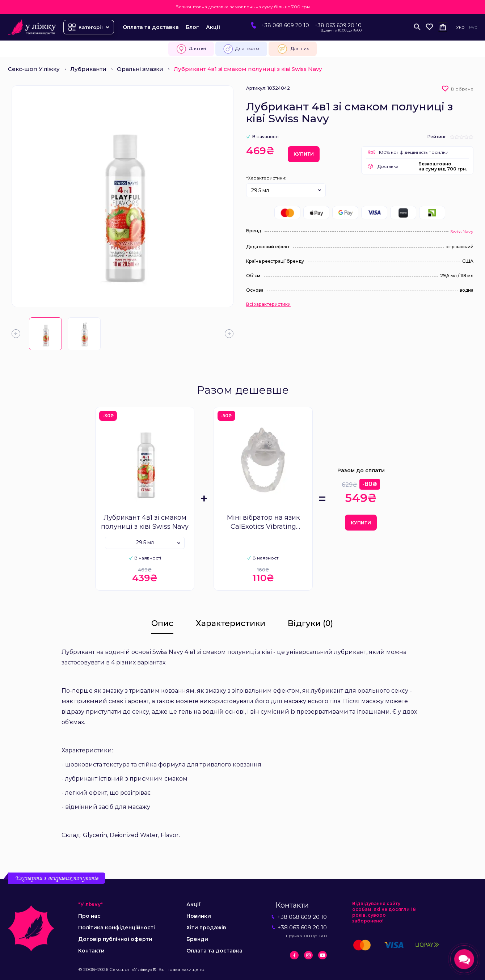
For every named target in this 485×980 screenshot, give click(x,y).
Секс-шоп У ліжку (34, 69)
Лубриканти (88, 69)
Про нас (89, 916)
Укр (460, 27)
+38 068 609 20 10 (285, 25)
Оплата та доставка (151, 27)
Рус (473, 27)
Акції (213, 27)
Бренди (197, 939)
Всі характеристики (268, 304)
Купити (304, 154)
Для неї (191, 49)
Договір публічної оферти (115, 939)
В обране (462, 89)
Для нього (241, 49)
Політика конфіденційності (117, 928)
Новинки (199, 916)
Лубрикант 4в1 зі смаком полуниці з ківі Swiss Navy (145, 522)
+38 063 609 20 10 (338, 25)
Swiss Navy (462, 231)
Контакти (91, 951)
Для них (293, 49)
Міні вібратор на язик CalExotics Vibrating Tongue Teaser (263, 522)
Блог (192, 27)
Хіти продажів (206, 928)
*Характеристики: (266, 178)
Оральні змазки (140, 69)
